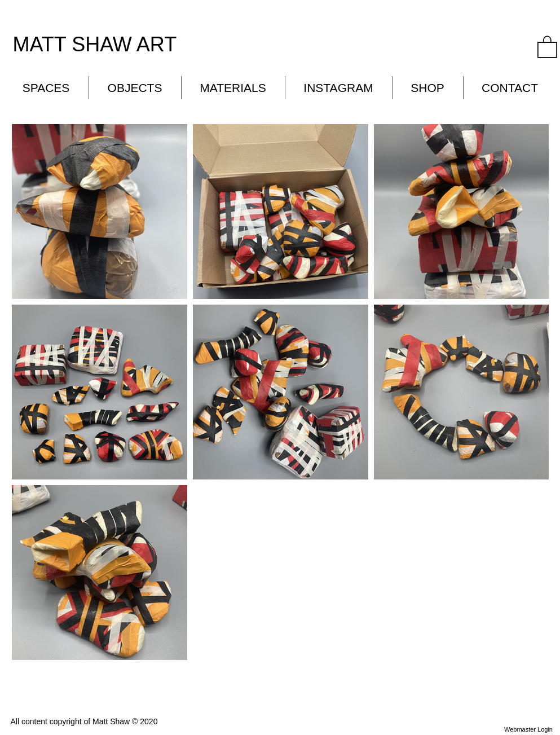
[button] (547, 46)
